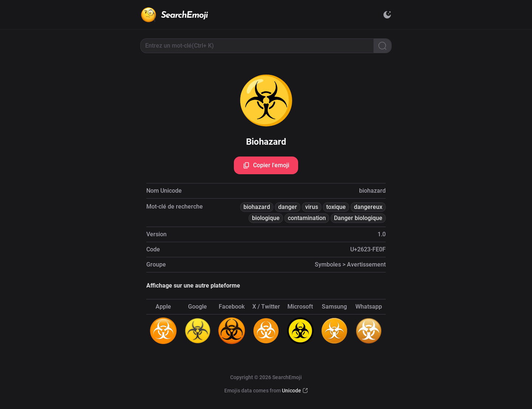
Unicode (291, 391)
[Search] (382, 46)
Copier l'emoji (266, 165)
